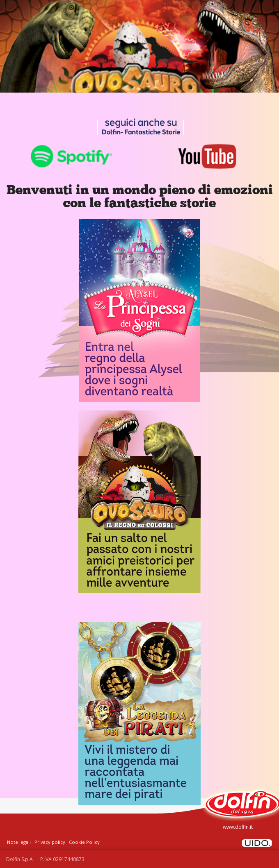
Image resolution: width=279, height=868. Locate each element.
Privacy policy (50, 842)
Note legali (19, 842)
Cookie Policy (84, 842)
